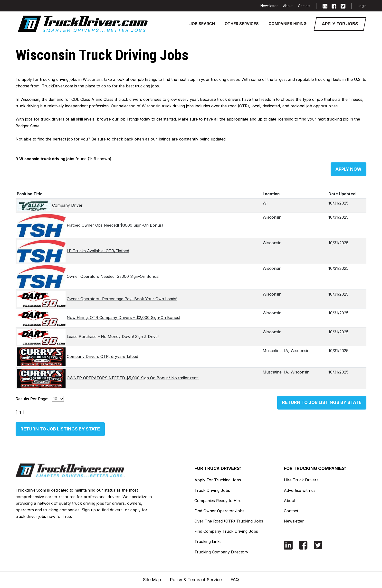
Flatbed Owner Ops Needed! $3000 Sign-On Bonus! (115, 225)
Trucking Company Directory (221, 552)
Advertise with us (300, 490)
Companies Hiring (287, 24)
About (288, 6)
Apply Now (349, 169)
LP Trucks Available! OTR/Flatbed (98, 251)
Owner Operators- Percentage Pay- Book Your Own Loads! (122, 299)
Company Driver (67, 205)
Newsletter (269, 6)
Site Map (152, 580)
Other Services (242, 24)
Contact (304, 6)
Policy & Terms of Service (196, 580)
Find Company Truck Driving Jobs (226, 531)
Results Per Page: (32, 399)
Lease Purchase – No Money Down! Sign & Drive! (113, 336)
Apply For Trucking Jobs (218, 480)
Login (362, 6)
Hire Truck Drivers (301, 480)
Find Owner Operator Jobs (219, 511)
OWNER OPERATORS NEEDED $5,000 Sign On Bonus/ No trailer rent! (133, 378)
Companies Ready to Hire (218, 501)
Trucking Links (208, 541)
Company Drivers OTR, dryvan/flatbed (102, 356)
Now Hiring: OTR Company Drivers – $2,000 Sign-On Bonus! (123, 317)
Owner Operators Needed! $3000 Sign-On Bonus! (113, 276)
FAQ (235, 580)
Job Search (202, 24)
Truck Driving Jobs (212, 490)
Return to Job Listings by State (322, 402)
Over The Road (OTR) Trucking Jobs (229, 521)
